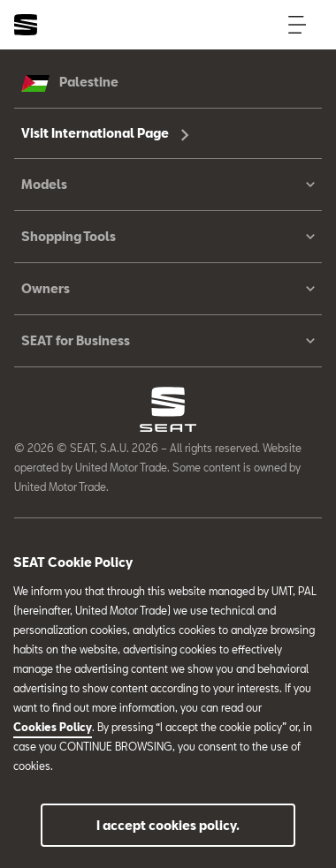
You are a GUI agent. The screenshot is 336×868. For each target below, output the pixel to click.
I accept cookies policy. (168, 825)
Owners (168, 289)
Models (168, 185)
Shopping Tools (168, 237)
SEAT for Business (168, 341)
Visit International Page (105, 133)
